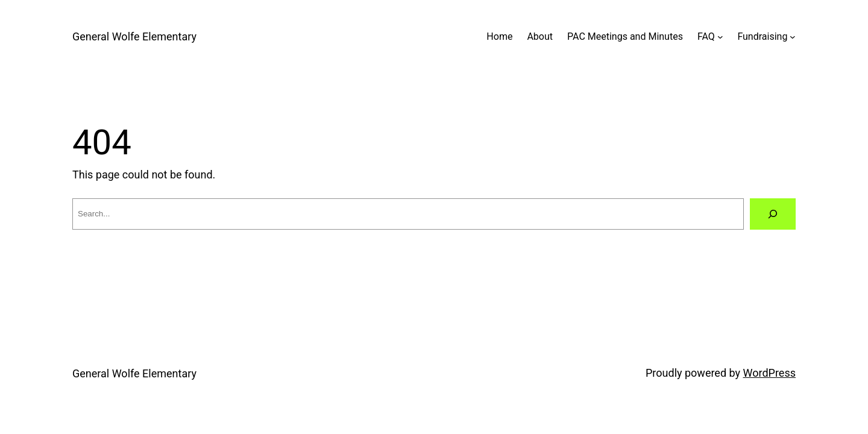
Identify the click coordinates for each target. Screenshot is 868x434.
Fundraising (762, 36)
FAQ (706, 36)
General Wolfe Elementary (134, 36)
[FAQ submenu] (720, 37)
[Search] (773, 214)
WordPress (769, 373)
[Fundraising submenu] (793, 37)
